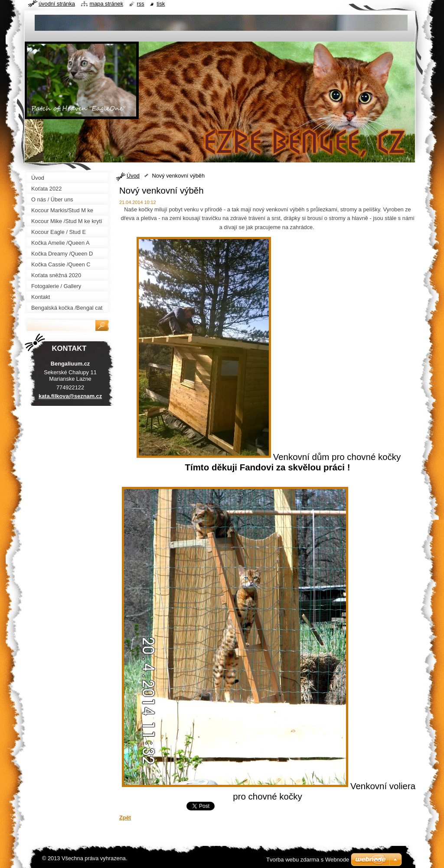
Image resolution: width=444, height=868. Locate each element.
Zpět (125, 818)
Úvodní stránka (57, 4)
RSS (141, 4)
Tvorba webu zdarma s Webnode (308, 860)
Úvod (133, 176)
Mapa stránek (107, 4)
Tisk (161, 4)
